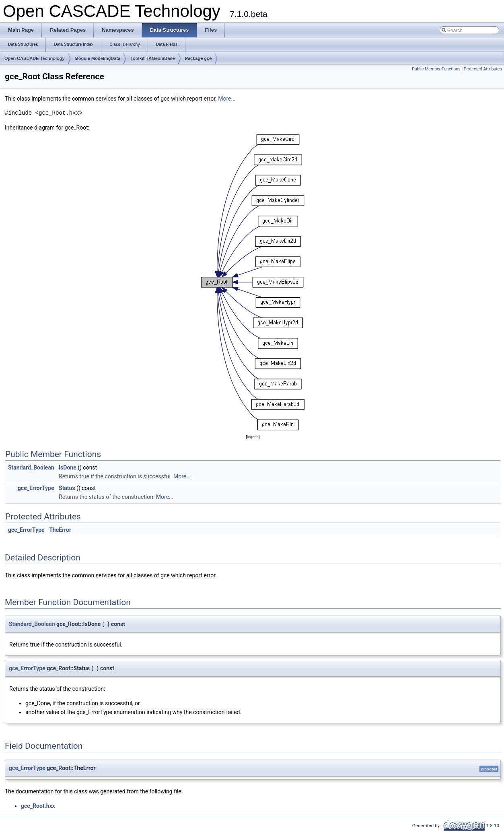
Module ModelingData (98, 58)
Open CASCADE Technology (35, 58)
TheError (60, 530)
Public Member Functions (436, 69)
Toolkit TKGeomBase (152, 58)
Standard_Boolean (31, 467)
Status (67, 488)
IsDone (68, 467)
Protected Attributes (483, 69)
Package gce (199, 58)
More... (227, 99)
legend (253, 437)
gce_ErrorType (36, 488)
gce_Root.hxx (38, 806)
